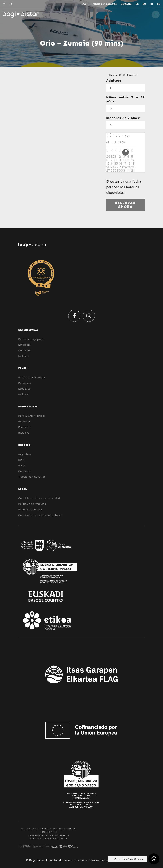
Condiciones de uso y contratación (41, 515)
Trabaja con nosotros (32, 477)
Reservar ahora (125, 205)
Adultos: (114, 80)
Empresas (24, 345)
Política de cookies (30, 509)
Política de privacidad (32, 504)
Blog (21, 460)
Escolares (24, 350)
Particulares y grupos (32, 339)
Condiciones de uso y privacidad (39, 498)
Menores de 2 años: (123, 118)
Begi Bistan (25, 454)
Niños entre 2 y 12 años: (125, 99)
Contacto (24, 471)
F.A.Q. (22, 465)
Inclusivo (24, 356)
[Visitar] (4, 4)
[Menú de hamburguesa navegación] (156, 14)
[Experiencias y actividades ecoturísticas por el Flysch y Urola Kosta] (70, 14)
